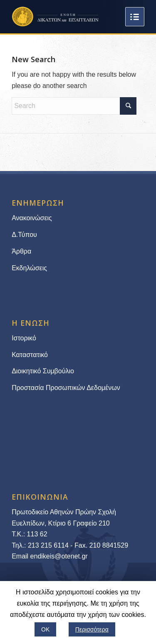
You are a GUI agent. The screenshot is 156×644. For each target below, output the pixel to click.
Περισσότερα (92, 629)
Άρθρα (21, 251)
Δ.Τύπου (24, 235)
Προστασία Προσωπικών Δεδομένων (66, 388)
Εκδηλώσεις (29, 268)
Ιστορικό (24, 338)
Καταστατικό (31, 355)
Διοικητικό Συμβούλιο (43, 371)
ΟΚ (45, 629)
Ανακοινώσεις (32, 218)
